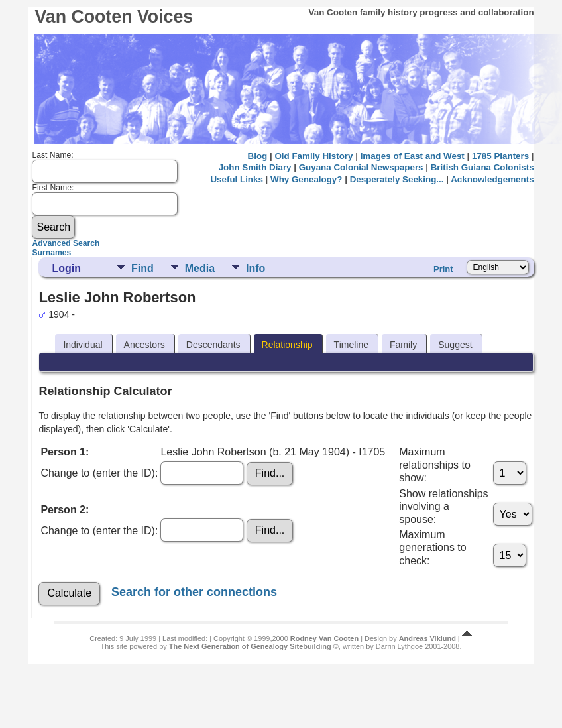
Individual (83, 345)
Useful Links (236, 179)
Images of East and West (413, 156)
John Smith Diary (255, 167)
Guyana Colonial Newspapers (361, 167)
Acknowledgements (492, 179)
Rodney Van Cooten (324, 638)
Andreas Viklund (427, 638)
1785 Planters (500, 156)
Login (66, 268)
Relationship (287, 345)
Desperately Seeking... (397, 179)
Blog (258, 156)
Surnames (51, 253)
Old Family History (313, 156)
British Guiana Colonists (482, 167)
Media (200, 268)
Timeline (351, 345)
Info (255, 268)
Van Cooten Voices (114, 17)
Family (403, 345)
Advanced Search (66, 243)
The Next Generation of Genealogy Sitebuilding (250, 646)
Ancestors (144, 345)
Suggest (455, 345)
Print (443, 269)
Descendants (213, 345)
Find (142, 268)
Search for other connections (194, 592)
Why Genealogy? (306, 179)
